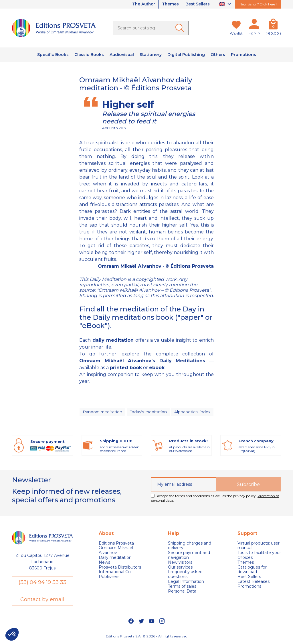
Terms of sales (182, 587)
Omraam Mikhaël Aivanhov (116, 551)
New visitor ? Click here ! (258, 4)
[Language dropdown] (226, 4)
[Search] (151, 28)
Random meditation (102, 412)
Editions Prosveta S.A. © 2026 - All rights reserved (147, 637)
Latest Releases (254, 582)
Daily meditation (115, 558)
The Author (141, 4)
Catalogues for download (252, 570)
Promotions (249, 587)
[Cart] (273, 25)
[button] (12, 634)
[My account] (254, 25)
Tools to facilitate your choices (259, 556)
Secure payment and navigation (189, 556)
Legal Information (186, 582)
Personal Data (182, 592)
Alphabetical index (193, 412)
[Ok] (181, 28)
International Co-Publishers (115, 575)
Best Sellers (197, 4)
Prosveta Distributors (120, 568)
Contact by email (42, 600)
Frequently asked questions (185, 575)
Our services (180, 568)
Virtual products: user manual (259, 546)
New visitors (180, 563)
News (104, 563)
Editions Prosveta (116, 544)
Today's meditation (149, 412)
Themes (169, 4)
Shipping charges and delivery (190, 546)
